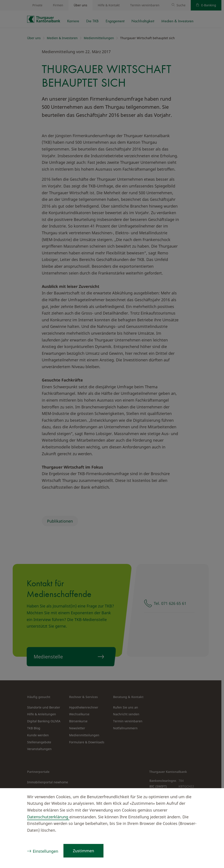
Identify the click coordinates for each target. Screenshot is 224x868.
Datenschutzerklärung (48, 817)
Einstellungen (45, 851)
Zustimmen (83, 851)
